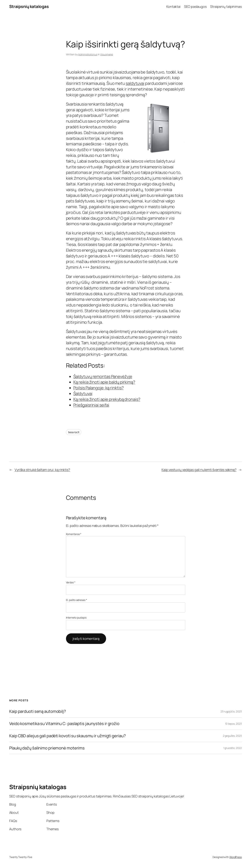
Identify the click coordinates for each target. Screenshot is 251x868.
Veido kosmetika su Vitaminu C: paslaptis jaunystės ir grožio (64, 724)
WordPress (236, 857)
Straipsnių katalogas (29, 6)
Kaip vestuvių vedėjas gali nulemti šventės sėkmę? (199, 470)
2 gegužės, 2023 (232, 736)
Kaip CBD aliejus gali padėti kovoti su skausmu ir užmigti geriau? (68, 736)
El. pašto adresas (77, 600)
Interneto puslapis (76, 618)
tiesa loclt (74, 432)
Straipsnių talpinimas (226, 6)
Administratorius (88, 54)
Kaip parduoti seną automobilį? (38, 711)
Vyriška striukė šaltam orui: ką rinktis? (42, 470)
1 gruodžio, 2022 (233, 748)
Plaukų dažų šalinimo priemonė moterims (47, 748)
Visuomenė (107, 54)
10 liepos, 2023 (234, 724)
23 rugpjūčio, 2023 (231, 711)
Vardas (71, 582)
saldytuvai (135, 83)
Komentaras (74, 534)
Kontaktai (173, 6)
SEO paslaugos (195, 6)
